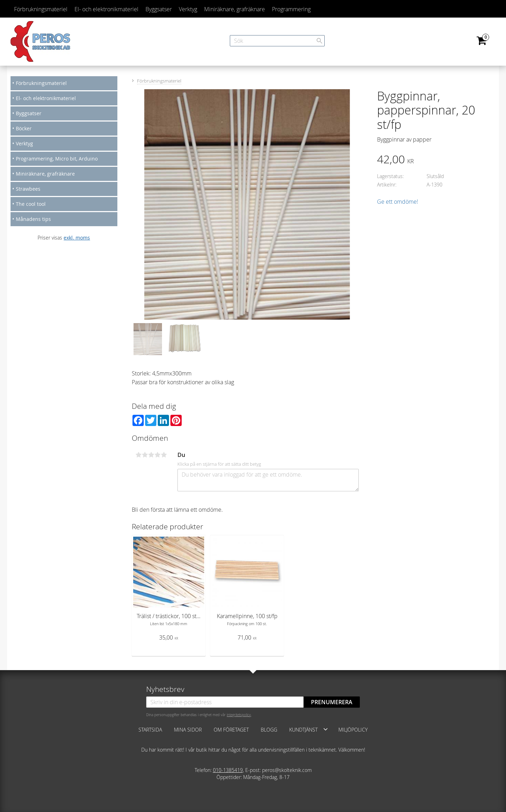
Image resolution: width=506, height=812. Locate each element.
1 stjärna (138, 455)
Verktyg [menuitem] (188, 9)
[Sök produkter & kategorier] (277, 41)
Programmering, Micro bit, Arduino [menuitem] (57, 159)
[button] (326, 729)
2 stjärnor (145, 455)
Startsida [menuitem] (150, 730)
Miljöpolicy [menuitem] (353, 730)
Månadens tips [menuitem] (33, 219)
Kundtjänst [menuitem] (303, 730)
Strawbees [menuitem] (28, 189)
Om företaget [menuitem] (231, 730)
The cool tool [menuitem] (31, 204)
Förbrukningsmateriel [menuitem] (41, 9)
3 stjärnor (151, 455)
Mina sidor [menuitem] (188, 730)
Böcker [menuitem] (24, 128)
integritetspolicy (239, 715)
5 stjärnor (164, 455)
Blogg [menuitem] (269, 730)
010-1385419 (228, 770)
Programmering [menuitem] (291, 9)
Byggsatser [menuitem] (159, 9)
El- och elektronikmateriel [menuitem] (106, 9)
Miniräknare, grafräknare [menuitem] (235, 9)
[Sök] (319, 41)
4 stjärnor (157, 455)
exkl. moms (77, 238)
